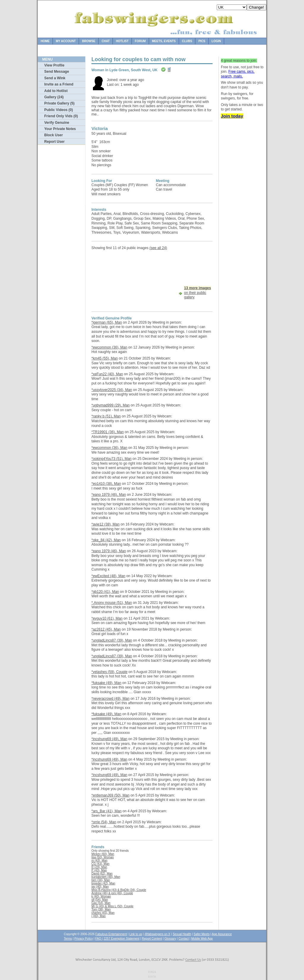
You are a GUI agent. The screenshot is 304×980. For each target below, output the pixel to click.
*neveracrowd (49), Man (110, 699)
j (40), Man (99, 916)
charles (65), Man (103, 913)
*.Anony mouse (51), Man (112, 603)
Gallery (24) (54, 97)
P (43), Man (99, 870)
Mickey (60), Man (103, 854)
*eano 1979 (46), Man (109, 495)
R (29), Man (99, 867)
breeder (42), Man (103, 883)
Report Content (152, 939)
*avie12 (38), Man (106, 524)
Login (216, 41)
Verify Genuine (57, 123)
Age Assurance (222, 934)
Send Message (57, 72)
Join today (232, 116)
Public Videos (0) (58, 110)
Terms (68, 939)
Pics (202, 41)
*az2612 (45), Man (106, 629)
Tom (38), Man (101, 909)
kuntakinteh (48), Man (106, 877)
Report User (54, 142)
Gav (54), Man (101, 903)
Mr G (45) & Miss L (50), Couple (112, 906)
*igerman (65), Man (107, 322)
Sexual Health (182, 934)
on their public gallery (198, 293)
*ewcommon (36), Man (109, 347)
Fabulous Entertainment (111, 934)
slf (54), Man (100, 900)
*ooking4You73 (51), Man (111, 459)
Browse (89, 41)
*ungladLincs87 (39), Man (112, 640)
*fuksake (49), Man (106, 683)
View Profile (54, 65)
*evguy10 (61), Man (107, 618)
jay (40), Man (100, 887)
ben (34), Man (101, 880)
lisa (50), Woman (103, 857)
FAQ (99, 939)
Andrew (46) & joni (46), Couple (112, 893)
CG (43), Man (100, 864)
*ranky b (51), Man (106, 416)
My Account (66, 41)
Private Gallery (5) (59, 103)
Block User (54, 135)
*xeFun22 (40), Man (107, 374)
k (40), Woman (101, 896)
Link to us (136, 934)
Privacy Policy (83, 939)
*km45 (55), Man (105, 358)
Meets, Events (164, 41)
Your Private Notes (60, 129)
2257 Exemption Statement (122, 939)
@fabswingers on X (157, 934)
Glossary (170, 939)
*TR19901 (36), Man (108, 432)
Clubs (187, 41)
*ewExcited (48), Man (108, 576)
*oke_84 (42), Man (106, 540)
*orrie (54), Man (104, 822)
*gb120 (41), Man (105, 592)
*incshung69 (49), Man (109, 739)
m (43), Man (99, 861)
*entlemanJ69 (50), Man (110, 795)
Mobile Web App (202, 939)
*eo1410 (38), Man (106, 484)
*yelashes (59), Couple (109, 672)
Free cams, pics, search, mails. (238, 74)
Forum (140, 41)
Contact (183, 939)
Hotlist (122, 41)
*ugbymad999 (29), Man (111, 405)
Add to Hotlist (56, 91)
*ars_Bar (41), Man (106, 811)
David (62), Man (102, 874)
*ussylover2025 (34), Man (112, 390)
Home (45, 41)
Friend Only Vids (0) (61, 116)
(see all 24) (158, 248)
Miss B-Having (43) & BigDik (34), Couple (119, 890)
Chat (106, 41)
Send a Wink (55, 78)
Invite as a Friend (59, 84)
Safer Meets (202, 934)
